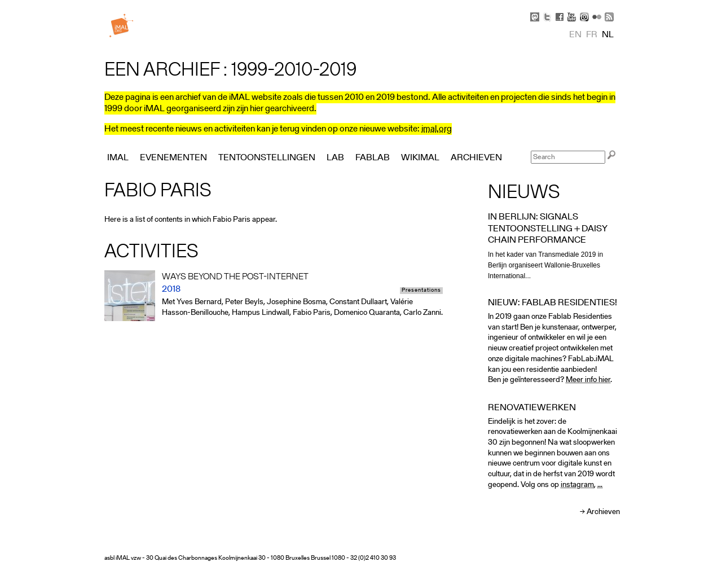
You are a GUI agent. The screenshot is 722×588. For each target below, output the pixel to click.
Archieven (603, 512)
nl (608, 35)
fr (592, 35)
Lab (335, 158)
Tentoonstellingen (267, 158)
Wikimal (420, 158)
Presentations (421, 291)
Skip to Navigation (604, 6)
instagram (577, 485)
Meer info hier (588, 380)
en (575, 35)
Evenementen (173, 158)
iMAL (118, 158)
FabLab (373, 158)
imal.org (437, 129)
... (600, 485)
